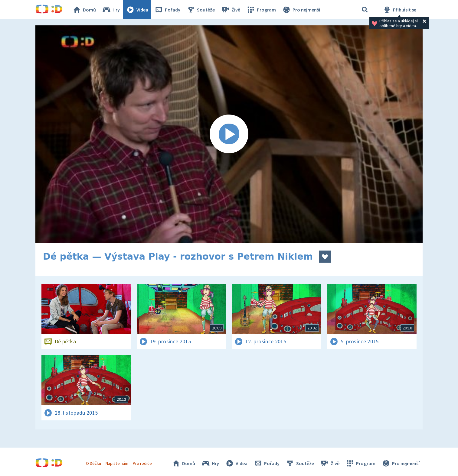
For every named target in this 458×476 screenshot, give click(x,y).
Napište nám (117, 463)
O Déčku (93, 463)
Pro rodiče (142, 463)
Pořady (167, 10)
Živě (231, 10)
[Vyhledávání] (365, 10)
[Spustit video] (229, 134)
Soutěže (201, 10)
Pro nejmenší (301, 10)
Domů (84, 10)
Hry (111, 10)
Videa (137, 10)
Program (261, 10)
